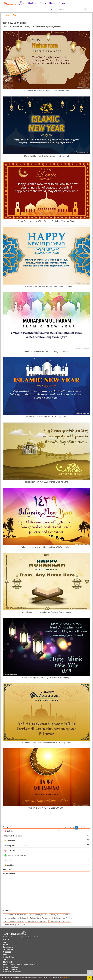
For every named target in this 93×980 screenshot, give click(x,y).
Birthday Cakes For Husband (15, 918)
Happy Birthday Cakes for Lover (16, 925)
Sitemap (6, 959)
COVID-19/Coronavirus (15, 855)
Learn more (65, 977)
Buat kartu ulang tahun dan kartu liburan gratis (20, 965)
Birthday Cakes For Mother (40, 918)
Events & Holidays (13, 836)
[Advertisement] (46, 892)
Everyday (9, 841)
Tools (8, 860)
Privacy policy (8, 947)
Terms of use (8, 949)
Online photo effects (11, 967)
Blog (52, 9)
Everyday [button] (63, 3)
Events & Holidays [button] (47, 3)
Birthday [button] (32, 3)
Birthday (9, 831)
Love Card (10, 850)
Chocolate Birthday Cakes (36, 921)
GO (85, 9)
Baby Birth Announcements (17, 846)
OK (89, 978)
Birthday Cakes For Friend (60, 921)
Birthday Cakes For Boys (59, 915)
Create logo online (10, 969)
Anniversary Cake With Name (16, 915)
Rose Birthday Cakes (38, 915)
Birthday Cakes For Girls (14, 921)
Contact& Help (9, 957)
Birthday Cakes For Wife (63, 918)
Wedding (9, 865)
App (5, 942)
